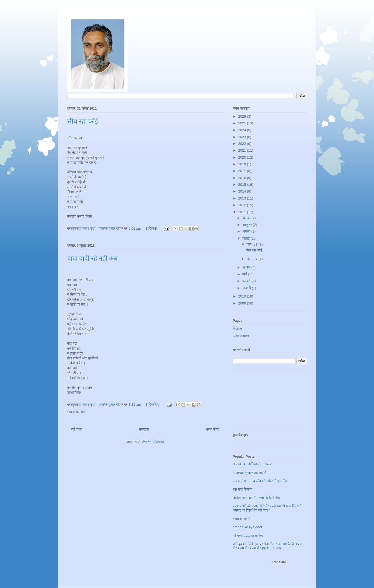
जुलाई (246, 238)
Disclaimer (241, 336)
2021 (243, 150)
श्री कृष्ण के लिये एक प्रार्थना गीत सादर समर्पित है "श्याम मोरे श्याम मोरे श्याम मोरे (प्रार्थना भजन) (268, 546)
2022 (243, 144)
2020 (243, 157)
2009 (243, 303)
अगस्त (247, 231)
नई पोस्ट (77, 429)
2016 (243, 178)
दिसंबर (247, 218)
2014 (243, 191)
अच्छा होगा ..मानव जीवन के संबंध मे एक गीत (260, 481)
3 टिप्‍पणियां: (154, 405)
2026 (243, 116)
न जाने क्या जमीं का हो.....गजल (252, 464)
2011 (243, 212)
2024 (243, 130)
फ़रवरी (247, 281)
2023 (243, 137)
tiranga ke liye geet (248, 527)
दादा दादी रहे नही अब (92, 258)
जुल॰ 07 (253, 259)
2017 (243, 171)
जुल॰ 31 (253, 244)
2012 (243, 205)
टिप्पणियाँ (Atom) (153, 442)
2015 (243, 185)
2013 (243, 198)
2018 (243, 164)
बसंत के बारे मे (242, 519)
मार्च (245, 274)
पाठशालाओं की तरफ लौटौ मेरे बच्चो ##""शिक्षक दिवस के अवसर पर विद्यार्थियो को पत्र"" (268, 508)
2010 (243, 296)
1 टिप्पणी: (152, 228)
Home (238, 328)
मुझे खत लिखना (243, 489)
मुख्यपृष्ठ (144, 429)
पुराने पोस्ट (213, 429)
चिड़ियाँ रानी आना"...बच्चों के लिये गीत (256, 498)
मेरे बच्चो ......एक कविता (248, 536)
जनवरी (247, 288)
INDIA (81, 412)
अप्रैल (247, 267)
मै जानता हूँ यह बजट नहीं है (250, 473)
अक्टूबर (248, 225)
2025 (243, 123)
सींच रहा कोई (83, 121)
